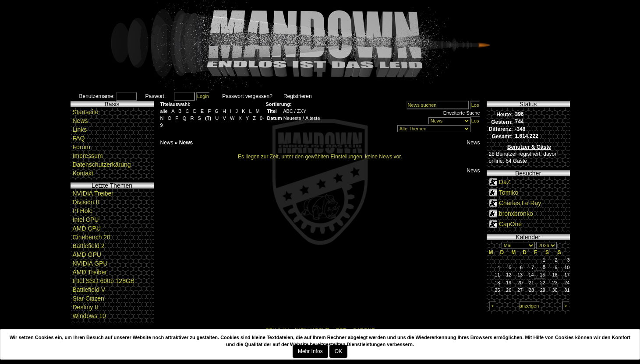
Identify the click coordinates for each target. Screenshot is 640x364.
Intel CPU (86, 220)
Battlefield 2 (89, 246)
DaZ (505, 182)
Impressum (88, 156)
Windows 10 (89, 316)
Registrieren (298, 96)
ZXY (302, 111)
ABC (288, 111)
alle (164, 111)
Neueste (292, 118)
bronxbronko (516, 213)
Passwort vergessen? (247, 96)
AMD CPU (87, 228)
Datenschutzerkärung (102, 164)
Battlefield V (89, 290)
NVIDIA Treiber (93, 193)
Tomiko (509, 192)
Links (80, 129)
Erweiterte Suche (462, 113)
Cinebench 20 (92, 237)
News (80, 121)
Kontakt (83, 173)
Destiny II (85, 307)
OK (338, 351)
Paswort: (156, 96)
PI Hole (83, 211)
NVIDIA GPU (90, 263)
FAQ (79, 138)
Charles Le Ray (520, 203)
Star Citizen (88, 298)
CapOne (510, 224)
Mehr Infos (310, 351)
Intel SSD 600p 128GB (104, 281)
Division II (86, 202)
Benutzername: (97, 96)
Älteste (313, 118)
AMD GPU (87, 255)
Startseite (86, 112)
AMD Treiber (90, 272)
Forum (81, 147)
